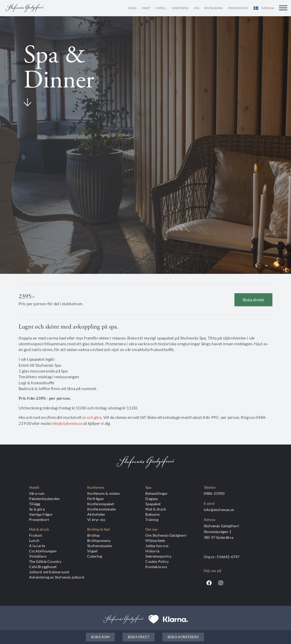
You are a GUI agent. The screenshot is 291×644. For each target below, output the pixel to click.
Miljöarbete (155, 540)
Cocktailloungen (43, 551)
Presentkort (238, 8)
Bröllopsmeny (99, 540)
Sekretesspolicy (158, 556)
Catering (95, 556)
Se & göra (37, 509)
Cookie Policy (157, 561)
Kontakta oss (156, 567)
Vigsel (92, 551)
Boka (133, 8)
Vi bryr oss (96, 520)
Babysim (152, 514)
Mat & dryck (156, 509)
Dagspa (152, 499)
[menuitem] (264, 8)
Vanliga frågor (41, 514)
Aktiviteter (96, 514)
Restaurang (214, 8)
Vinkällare (38, 556)
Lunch (34, 540)
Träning (152, 520)
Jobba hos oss (157, 546)
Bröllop (94, 535)
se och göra (92, 417)
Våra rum (37, 493)
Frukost (35, 535)
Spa (196, 8)
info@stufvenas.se (67, 423)
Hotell (161, 8)
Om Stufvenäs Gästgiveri (166, 535)
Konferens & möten (103, 493)
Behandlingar (157, 493)
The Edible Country (45, 561)
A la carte (37, 546)
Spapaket (153, 504)
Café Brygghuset (43, 567)
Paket (146, 8)
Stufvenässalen (100, 546)
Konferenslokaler (102, 509)
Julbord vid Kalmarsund (49, 572)
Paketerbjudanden (44, 499)
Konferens (180, 8)
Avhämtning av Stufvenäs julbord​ (57, 577)
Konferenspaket (101, 504)
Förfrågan (95, 499)
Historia (152, 551)
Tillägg (35, 504)
